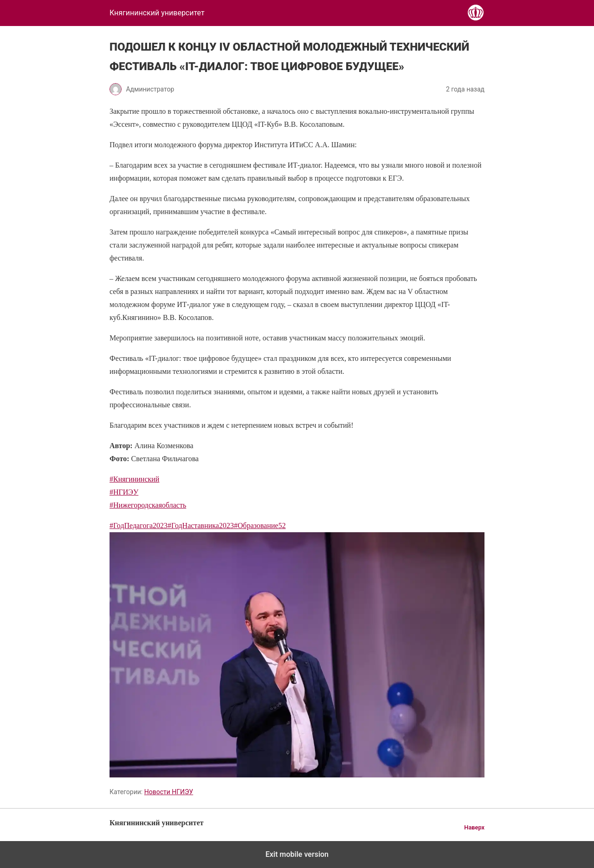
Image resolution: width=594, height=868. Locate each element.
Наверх (474, 827)
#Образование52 (260, 525)
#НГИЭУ (124, 492)
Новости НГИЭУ (169, 792)
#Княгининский (134, 479)
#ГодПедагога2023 (139, 525)
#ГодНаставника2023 (201, 525)
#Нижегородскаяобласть (148, 505)
